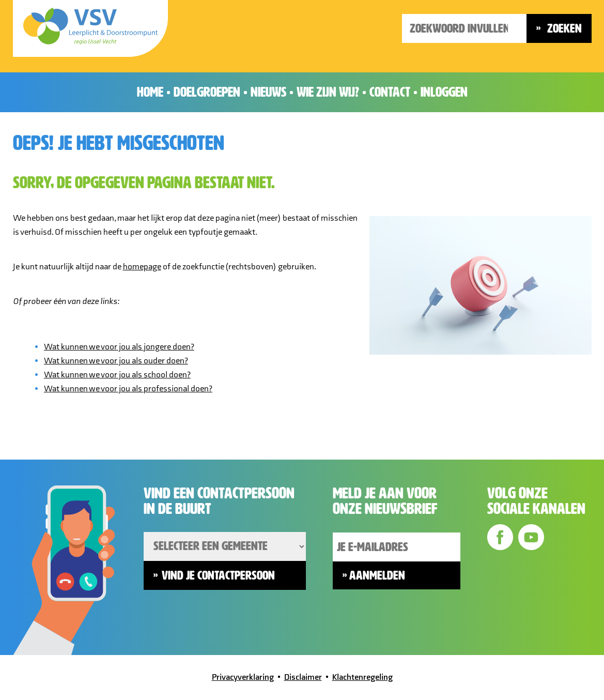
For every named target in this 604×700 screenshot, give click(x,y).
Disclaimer (303, 677)
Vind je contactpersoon (218, 575)
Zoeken (563, 28)
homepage (142, 267)
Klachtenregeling (362, 677)
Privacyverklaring (243, 677)
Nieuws (268, 92)
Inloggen (444, 92)
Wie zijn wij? (328, 92)
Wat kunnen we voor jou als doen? (119, 347)
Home (150, 92)
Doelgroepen (207, 92)
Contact (390, 92)
